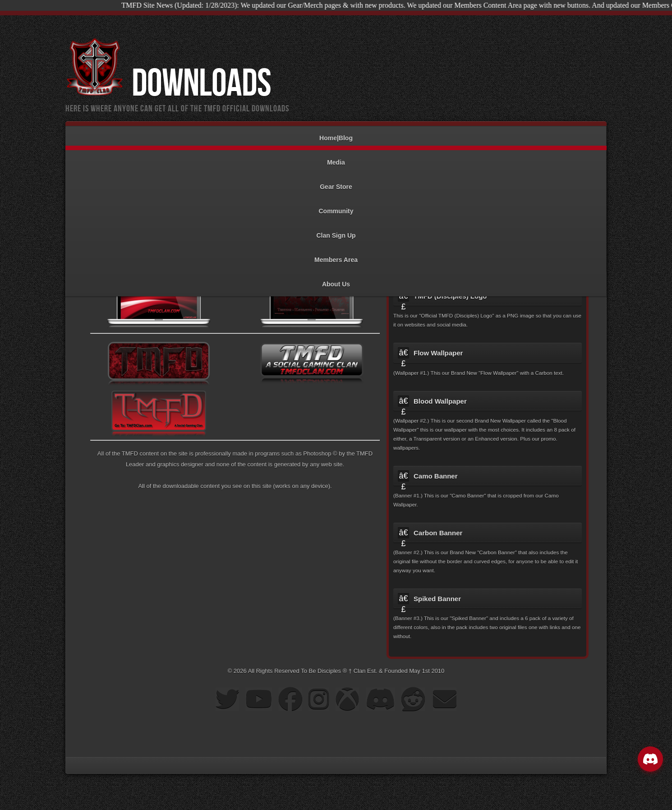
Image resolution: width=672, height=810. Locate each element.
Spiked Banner (437, 599)
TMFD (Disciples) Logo (450, 296)
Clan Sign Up (336, 231)
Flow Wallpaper (438, 353)
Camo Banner (436, 476)
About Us (336, 280)
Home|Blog (336, 134)
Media (336, 158)
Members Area (336, 255)
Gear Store (336, 182)
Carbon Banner (438, 533)
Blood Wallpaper (440, 401)
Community (336, 207)
